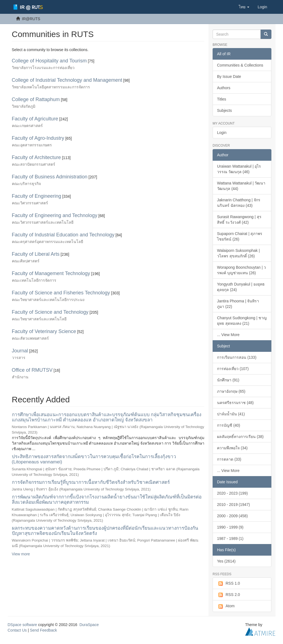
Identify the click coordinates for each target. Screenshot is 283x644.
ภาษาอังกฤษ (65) (231, 391)
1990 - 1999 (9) (230, 527)
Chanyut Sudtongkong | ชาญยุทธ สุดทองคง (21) (242, 321)
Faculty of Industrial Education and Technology (63, 235)
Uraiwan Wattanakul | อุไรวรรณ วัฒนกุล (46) (239, 169)
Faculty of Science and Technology (50, 312)
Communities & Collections (240, 65)
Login (222, 133)
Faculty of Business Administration (50, 177)
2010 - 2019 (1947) (233, 505)
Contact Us (17, 630)
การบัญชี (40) (229, 425)
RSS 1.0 (228, 584)
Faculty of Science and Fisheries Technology (61, 293)
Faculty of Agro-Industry (38, 138)
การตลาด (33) (229, 459)
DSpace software (23, 625)
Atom (226, 606)
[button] (244, 7)
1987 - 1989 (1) (230, 539)
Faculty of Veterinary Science (44, 331)
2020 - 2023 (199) (232, 493)
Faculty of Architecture (36, 157)
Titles (222, 99)
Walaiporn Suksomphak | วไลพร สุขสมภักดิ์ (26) (238, 253)
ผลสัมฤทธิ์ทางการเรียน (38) (240, 437)
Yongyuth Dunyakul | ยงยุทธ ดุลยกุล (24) (241, 287)
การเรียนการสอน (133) (237, 357)
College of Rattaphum (36, 99)
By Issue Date (229, 76)
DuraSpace (89, 625)
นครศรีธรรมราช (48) (235, 403)
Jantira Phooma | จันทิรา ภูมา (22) (238, 304)
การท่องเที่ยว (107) (233, 369)
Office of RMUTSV (32, 370)
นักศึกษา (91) (228, 380)
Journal (20, 351)
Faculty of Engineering (37, 196)
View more (21, 554)
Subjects (224, 110)
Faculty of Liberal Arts (36, 254)
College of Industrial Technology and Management (67, 80)
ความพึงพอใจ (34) (232, 448)
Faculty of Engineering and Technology (55, 215)
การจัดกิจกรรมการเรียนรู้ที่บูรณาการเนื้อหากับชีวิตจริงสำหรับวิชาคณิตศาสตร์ (91, 482)
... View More (228, 335)
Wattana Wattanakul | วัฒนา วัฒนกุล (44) (241, 186)
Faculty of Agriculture (35, 119)
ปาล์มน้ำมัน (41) (231, 414)
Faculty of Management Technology (51, 273)
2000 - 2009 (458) (232, 516)
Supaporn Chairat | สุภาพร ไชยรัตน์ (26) (240, 236)
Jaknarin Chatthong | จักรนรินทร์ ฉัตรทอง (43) (239, 203)
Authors (224, 88)
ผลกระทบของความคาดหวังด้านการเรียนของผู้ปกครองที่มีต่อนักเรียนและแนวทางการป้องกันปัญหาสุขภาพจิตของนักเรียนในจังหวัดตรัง (105, 531)
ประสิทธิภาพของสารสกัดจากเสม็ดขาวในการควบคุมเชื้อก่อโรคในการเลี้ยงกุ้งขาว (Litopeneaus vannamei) (94, 459)
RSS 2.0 (228, 595)
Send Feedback (43, 630)
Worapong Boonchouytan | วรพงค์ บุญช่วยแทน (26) (241, 270)
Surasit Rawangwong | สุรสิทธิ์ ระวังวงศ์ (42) (239, 220)
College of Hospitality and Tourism (49, 61)
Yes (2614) (226, 561)
